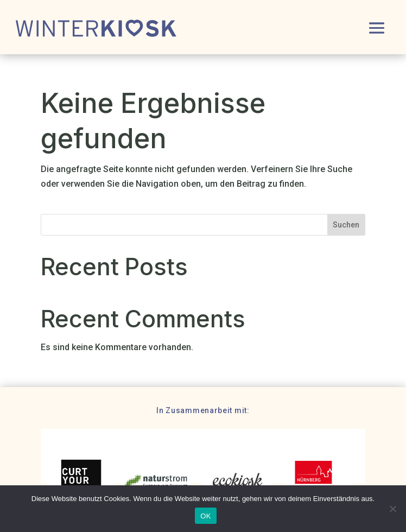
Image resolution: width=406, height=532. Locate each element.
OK (205, 516)
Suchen (346, 225)
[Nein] (392, 509)
